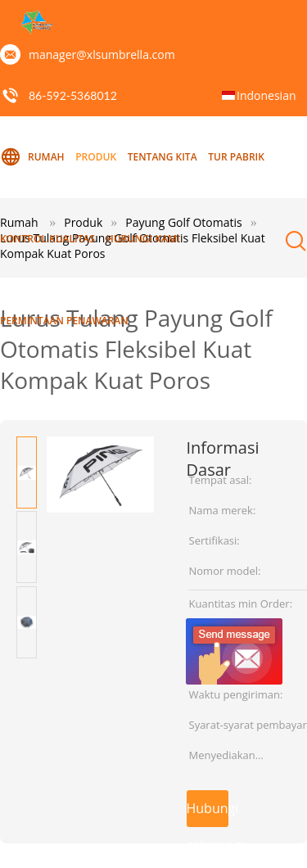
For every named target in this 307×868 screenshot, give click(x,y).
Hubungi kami (143, 239)
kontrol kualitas (47, 239)
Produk (96, 157)
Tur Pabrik (236, 157)
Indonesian (266, 95)
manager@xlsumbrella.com (102, 54)
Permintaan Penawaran (64, 321)
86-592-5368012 (73, 95)
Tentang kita (163, 157)
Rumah (32, 157)
